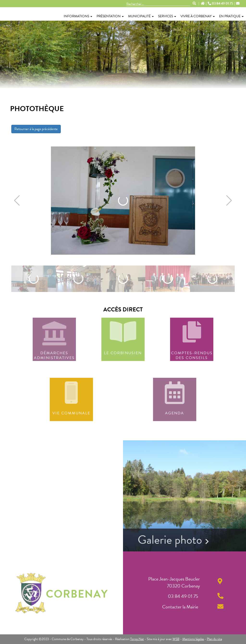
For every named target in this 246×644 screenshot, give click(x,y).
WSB (176, 639)
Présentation (110, 16)
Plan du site (214, 639)
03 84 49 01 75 (221, 4)
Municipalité (141, 16)
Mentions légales (193, 639)
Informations (78, 16)
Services (167, 16)
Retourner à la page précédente (36, 129)
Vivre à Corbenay (198, 16)
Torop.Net (137, 639)
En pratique (231, 16)
